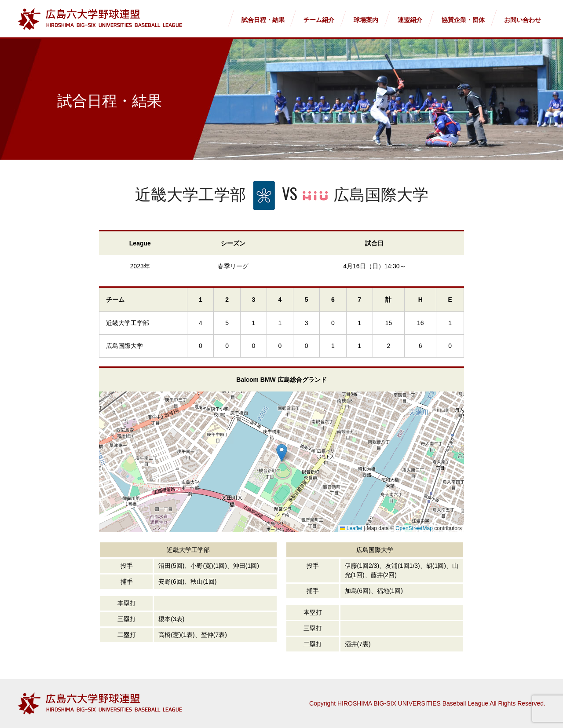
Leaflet (351, 528)
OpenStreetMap (414, 528)
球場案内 (366, 20)
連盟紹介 (410, 20)
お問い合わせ (523, 20)
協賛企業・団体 (463, 20)
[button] (282, 453)
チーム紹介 (319, 20)
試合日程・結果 (263, 20)
